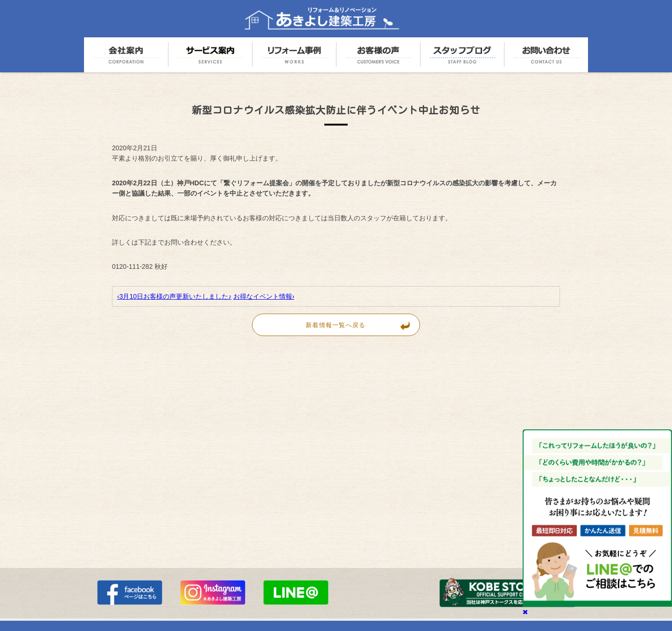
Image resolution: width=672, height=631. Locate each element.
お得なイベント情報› (264, 296)
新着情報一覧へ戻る (363, 325)
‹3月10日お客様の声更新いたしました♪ (174, 296)
